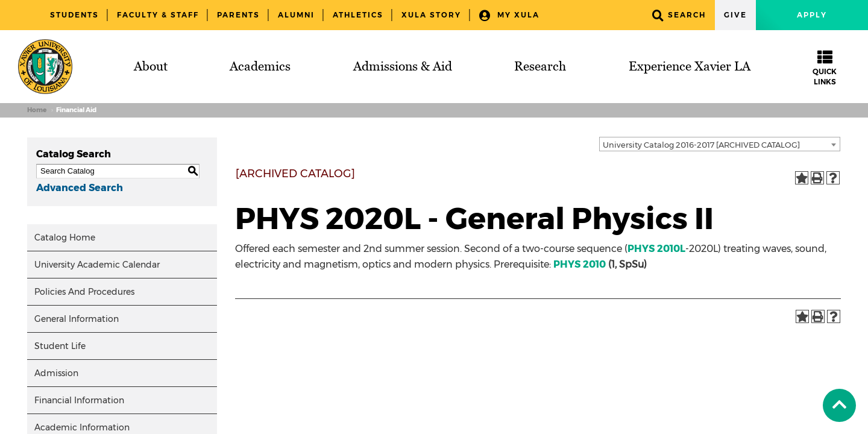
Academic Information (82, 427)
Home (37, 110)
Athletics (358, 15)
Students (74, 15)
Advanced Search (80, 188)
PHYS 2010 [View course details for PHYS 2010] (580, 264)
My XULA (509, 15)
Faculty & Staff (158, 15)
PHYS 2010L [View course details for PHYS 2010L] (656, 249)
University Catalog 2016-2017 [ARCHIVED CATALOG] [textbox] (701, 145)
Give (735, 15)
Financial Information (79, 400)
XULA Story (431, 15)
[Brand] (45, 66)
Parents (238, 15)
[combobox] (720, 144)
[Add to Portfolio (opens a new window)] (802, 178)
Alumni (296, 15)
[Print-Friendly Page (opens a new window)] (817, 178)
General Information (77, 319)
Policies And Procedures (84, 292)
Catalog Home (65, 237)
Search (679, 15)
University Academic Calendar (97, 265)
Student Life (60, 346)
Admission (56, 373)
